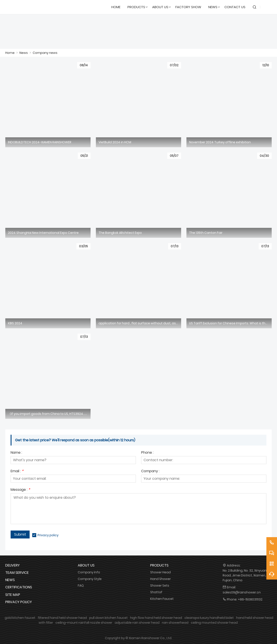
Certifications (19, 587)
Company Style (90, 579)
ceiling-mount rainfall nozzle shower (84, 623)
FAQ (81, 585)
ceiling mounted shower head (214, 623)
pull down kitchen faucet (108, 618)
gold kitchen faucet (20, 618)
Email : (17, 471)
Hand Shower (160, 579)
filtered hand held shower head (62, 618)
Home (10, 53)
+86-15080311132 (250, 599)
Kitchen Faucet (162, 599)
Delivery (12, 565)
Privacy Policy (19, 602)
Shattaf (156, 592)
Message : (20, 490)
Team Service (17, 573)
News (24, 53)
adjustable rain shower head (137, 623)
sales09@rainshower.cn (242, 592)
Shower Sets (160, 585)
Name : (16, 453)
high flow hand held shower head (156, 618)
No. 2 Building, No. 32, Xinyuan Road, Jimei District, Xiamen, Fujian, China (245, 575)
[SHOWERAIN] (27, 7)
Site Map (13, 595)
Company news (45, 53)
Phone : (147, 453)
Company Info (89, 572)
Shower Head (160, 572)
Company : (150, 471)
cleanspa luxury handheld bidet (209, 618)
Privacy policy (48, 535)
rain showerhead (175, 623)
